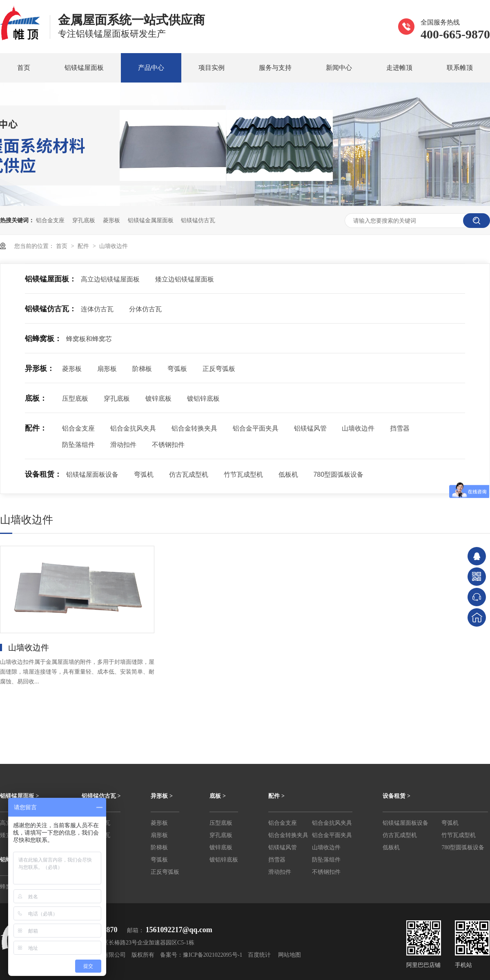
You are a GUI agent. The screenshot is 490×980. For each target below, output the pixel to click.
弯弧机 (144, 474)
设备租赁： (43, 474)
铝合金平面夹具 (256, 428)
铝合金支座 (50, 220)
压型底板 (75, 398)
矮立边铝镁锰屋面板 (185, 279)
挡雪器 (400, 428)
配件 (84, 246)
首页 (24, 68)
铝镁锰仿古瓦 (198, 220)
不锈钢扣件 (168, 445)
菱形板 (111, 220)
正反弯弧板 (219, 369)
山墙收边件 (114, 246)
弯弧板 (177, 369)
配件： (36, 428)
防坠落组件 (78, 445)
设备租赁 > (396, 796)
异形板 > (161, 796)
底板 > (217, 796)
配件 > (276, 796)
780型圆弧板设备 (338, 474)
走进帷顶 (399, 68)
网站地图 (290, 955)
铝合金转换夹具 (194, 428)
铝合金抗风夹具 (133, 428)
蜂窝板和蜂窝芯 (89, 339)
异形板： (40, 368)
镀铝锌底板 (203, 398)
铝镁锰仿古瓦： (51, 309)
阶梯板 (142, 369)
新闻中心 (339, 68)
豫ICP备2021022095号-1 (213, 955)
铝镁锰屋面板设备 (92, 474)
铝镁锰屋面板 (84, 68)
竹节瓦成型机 (243, 474)
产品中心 (151, 68)
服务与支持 (275, 68)
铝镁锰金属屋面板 (151, 220)
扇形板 (107, 369)
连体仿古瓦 (97, 309)
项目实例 (212, 68)
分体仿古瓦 (145, 309)
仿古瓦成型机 (189, 474)
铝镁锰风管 (310, 428)
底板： (36, 398)
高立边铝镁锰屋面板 (110, 279)
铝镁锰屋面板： (51, 279)
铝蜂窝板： (43, 339)
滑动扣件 (123, 445)
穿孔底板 (84, 220)
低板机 (288, 474)
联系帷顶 (460, 68)
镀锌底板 (158, 398)
